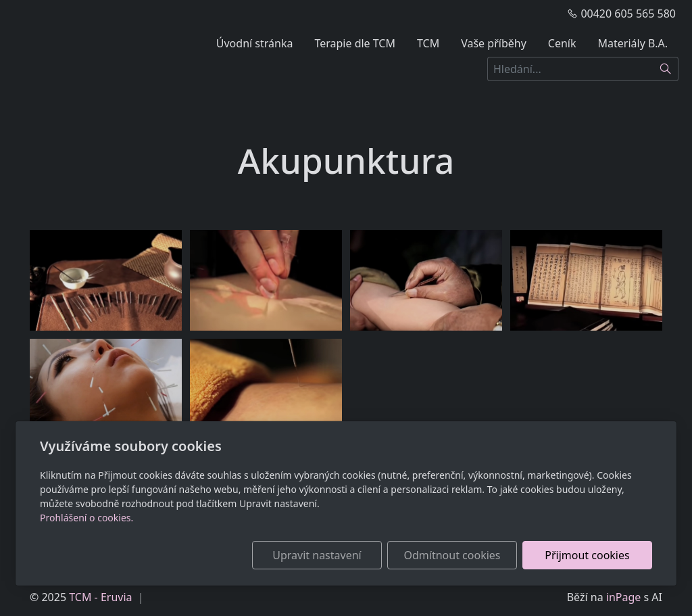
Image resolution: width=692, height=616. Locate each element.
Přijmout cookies (587, 555)
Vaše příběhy (494, 43)
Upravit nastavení (317, 555)
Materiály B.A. (633, 43)
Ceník (562, 43)
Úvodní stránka (255, 43)
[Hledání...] (570, 69)
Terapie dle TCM (355, 43)
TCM (428, 43)
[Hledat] (666, 69)
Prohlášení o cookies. (86, 518)
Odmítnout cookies (452, 555)
